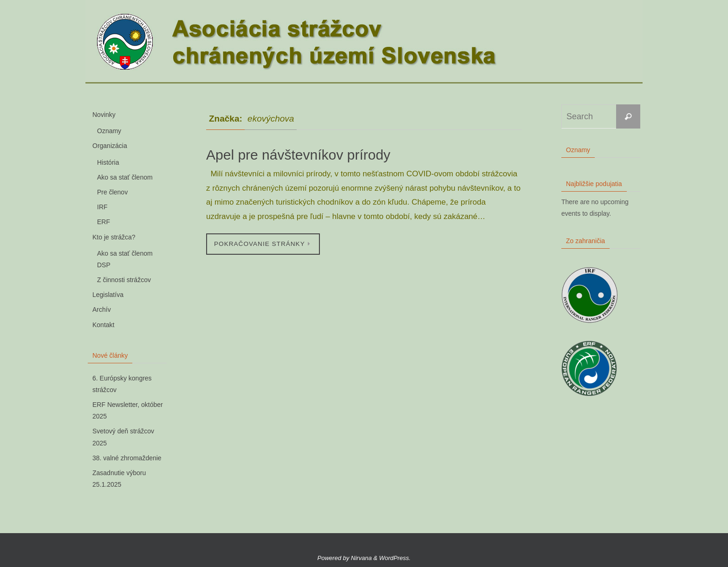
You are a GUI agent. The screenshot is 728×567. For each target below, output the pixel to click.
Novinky (104, 115)
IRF (102, 207)
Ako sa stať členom (125, 177)
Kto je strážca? (114, 237)
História (108, 162)
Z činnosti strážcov (124, 280)
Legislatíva (108, 295)
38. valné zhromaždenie (127, 458)
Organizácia (110, 146)
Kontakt (103, 325)
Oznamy (109, 131)
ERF (104, 222)
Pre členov (112, 192)
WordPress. (395, 558)
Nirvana (361, 558)
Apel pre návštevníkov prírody (298, 155)
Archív (102, 309)
